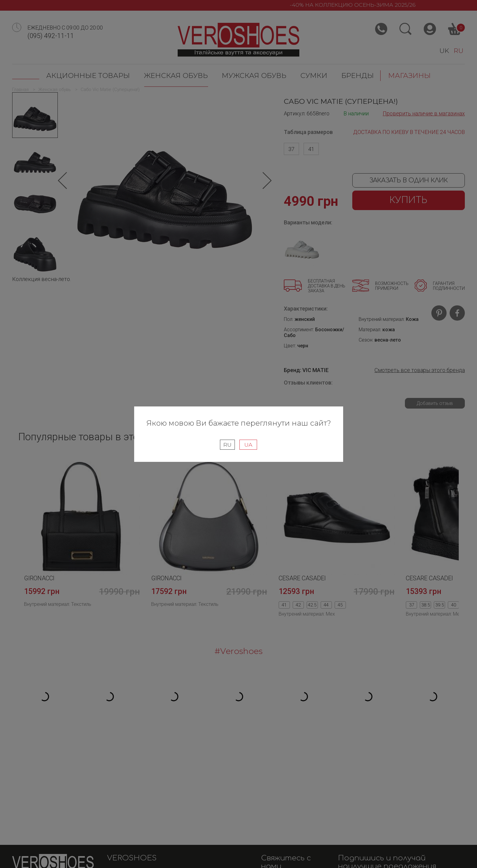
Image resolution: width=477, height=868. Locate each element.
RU (227, 445)
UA (248, 445)
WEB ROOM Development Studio (428, 859)
